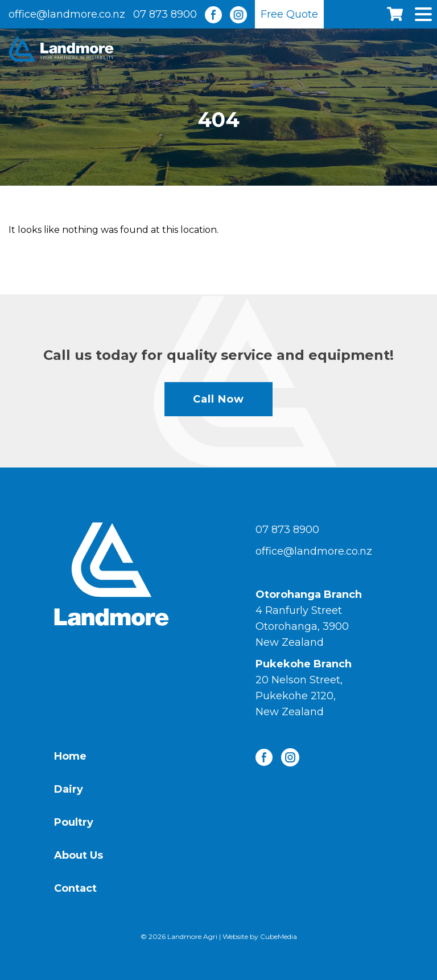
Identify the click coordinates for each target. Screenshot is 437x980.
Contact (75, 888)
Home (70, 756)
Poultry (74, 822)
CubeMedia (279, 936)
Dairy (69, 789)
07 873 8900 (165, 14)
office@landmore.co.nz (67, 14)
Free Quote (289, 14)
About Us (79, 855)
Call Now (218, 399)
